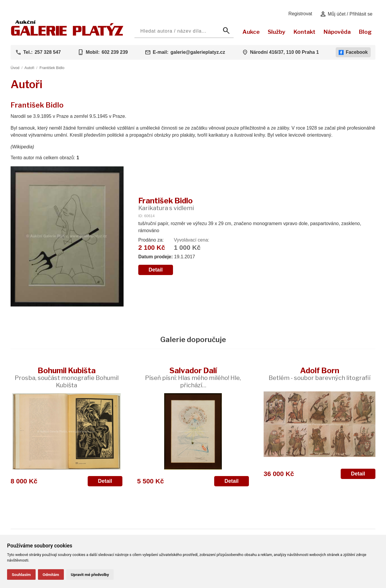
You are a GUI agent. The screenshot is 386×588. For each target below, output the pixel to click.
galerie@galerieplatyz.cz (198, 52)
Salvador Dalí (193, 377)
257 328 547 (48, 52)
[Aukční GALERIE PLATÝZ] (67, 34)
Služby (277, 32)
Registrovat (300, 14)
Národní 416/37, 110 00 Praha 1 (284, 52)
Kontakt (304, 32)
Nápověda (337, 32)
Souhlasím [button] (21, 574)
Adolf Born (320, 374)
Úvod (15, 68)
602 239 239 (115, 52)
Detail (156, 270)
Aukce (251, 32)
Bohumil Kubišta (67, 377)
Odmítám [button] (51, 574)
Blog (365, 32)
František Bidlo (52, 68)
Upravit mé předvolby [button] (90, 574)
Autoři (29, 68)
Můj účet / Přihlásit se (346, 14)
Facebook (353, 52)
